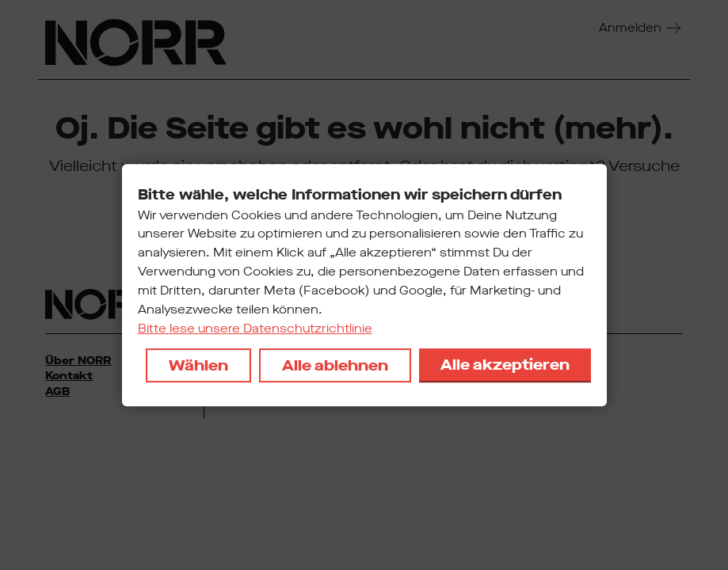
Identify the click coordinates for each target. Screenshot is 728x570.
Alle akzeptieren (505, 365)
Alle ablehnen (335, 365)
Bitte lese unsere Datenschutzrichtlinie (255, 329)
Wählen (198, 365)
